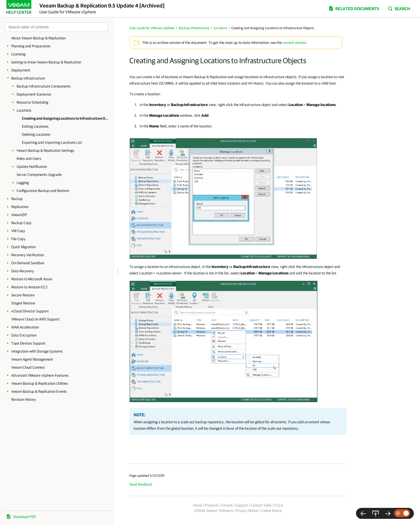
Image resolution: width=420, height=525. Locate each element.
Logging (23, 183)
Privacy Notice (247, 511)
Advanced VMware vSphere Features (40, 375)
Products (212, 505)
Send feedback (141, 484)
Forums (227, 505)
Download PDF (25, 517)
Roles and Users (29, 158)
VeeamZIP (19, 215)
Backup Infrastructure (28, 78)
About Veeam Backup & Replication (38, 38)
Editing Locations (35, 126)
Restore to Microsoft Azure (32, 279)
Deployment (21, 70)
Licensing (18, 54)
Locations (24, 110)
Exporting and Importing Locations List (52, 142)
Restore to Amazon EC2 (29, 287)
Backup (17, 199)
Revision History (24, 399)
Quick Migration (23, 247)
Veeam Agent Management (32, 359)
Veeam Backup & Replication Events (39, 391)
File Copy (18, 239)
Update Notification (32, 167)
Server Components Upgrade (39, 175)
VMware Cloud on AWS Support (35, 319)
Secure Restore (23, 295)
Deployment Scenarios (34, 94)
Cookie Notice (271, 511)
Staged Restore (23, 303)
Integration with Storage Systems (37, 351)
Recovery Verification (28, 255)
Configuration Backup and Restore (43, 191)
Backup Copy (21, 223)
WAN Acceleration (25, 327)
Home (197, 505)
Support (242, 505)
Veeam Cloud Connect (28, 367)
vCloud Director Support (30, 311)
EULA (279, 505)
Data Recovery (23, 271)
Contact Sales (261, 505)
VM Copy (18, 231)
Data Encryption (24, 335)
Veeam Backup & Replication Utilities (40, 383)
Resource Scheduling (32, 102)
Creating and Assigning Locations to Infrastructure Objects (65, 118)
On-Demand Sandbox (28, 263)
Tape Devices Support (28, 343)
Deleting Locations (36, 134)
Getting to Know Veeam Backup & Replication (46, 62)
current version (294, 43)
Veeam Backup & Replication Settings (45, 150)
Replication (20, 207)
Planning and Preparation (31, 46)
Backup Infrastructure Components (44, 86)
